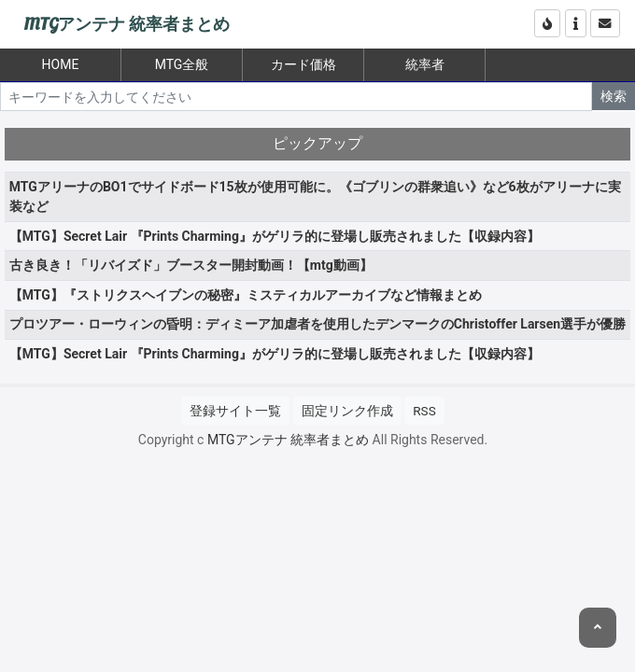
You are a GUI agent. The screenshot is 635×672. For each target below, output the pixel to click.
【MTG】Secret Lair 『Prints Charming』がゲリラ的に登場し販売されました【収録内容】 (275, 236)
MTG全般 (182, 64)
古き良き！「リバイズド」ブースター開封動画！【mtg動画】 (191, 265)
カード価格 (303, 64)
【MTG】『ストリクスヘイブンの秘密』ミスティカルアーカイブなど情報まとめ (246, 295)
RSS (424, 411)
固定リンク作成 (347, 411)
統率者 (425, 64)
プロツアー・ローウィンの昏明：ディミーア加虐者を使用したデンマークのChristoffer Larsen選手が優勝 (317, 324)
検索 (614, 96)
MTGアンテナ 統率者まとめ (127, 25)
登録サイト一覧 (235, 411)
